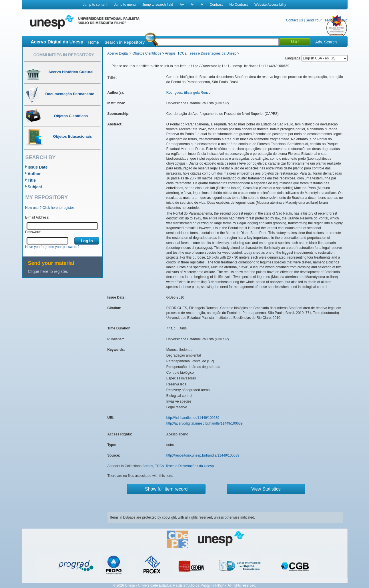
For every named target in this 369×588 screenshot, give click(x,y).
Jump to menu (125, 5)
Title (32, 180)
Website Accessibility (270, 5)
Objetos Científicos (147, 53)
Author (34, 174)
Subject (35, 187)
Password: (33, 232)
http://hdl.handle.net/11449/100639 (193, 418)
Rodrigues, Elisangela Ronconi (190, 93)
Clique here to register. (48, 271)
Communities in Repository (64, 55)
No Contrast (239, 5)
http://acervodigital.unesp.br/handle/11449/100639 (205, 423)
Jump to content (95, 5)
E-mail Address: (37, 217)
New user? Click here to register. (50, 208)
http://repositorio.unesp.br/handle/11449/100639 (203, 455)
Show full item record (166, 489)
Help (344, 20)
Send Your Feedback (322, 20)
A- (192, 5)
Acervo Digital (118, 53)
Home (94, 42)
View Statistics (266, 489)
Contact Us (294, 20)
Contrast (216, 5)
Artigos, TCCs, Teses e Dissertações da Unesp (201, 53)
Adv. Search (326, 42)
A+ (182, 5)
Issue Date (38, 167)
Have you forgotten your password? (52, 247)
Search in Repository (125, 42)
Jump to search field (158, 5)
